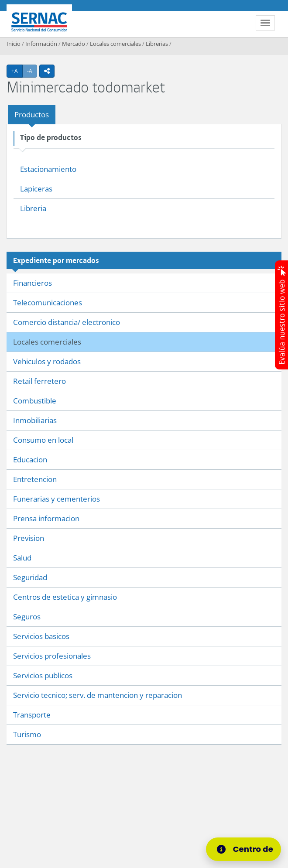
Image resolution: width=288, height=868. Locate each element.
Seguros (27, 617)
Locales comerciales (115, 44)
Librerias (157, 44)
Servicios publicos (43, 675)
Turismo (27, 734)
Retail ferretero (39, 381)
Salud (22, 558)
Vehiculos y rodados (47, 361)
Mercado (74, 44)
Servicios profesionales (52, 656)
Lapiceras (36, 189)
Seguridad (30, 577)
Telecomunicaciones (48, 302)
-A (32, 71)
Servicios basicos (41, 636)
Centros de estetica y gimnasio (65, 597)
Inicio (14, 44)
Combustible (35, 401)
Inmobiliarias (35, 420)
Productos (32, 114)
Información (41, 44)
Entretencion (35, 479)
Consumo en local (43, 440)
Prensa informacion (46, 518)
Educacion (30, 460)
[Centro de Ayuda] (246, 849)
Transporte (32, 715)
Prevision (29, 538)
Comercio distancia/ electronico (67, 322)
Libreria (33, 208)
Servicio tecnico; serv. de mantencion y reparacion (98, 695)
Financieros (33, 283)
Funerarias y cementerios (57, 499)
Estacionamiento (48, 169)
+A (17, 71)
